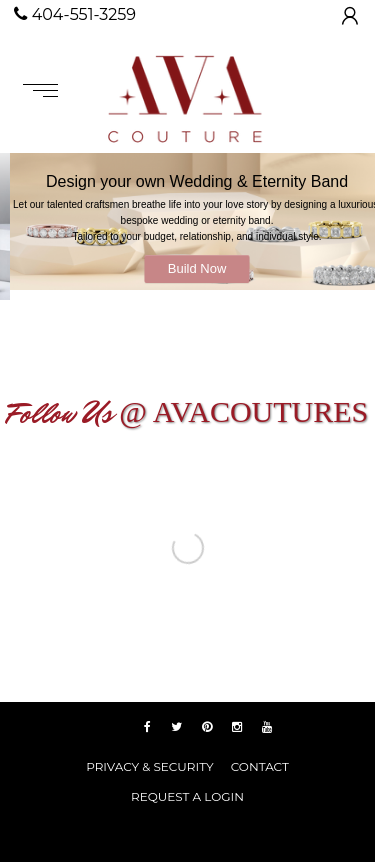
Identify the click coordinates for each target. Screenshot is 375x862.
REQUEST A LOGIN (187, 796)
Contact (260, 766)
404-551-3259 (75, 14)
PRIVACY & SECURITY (149, 766)
